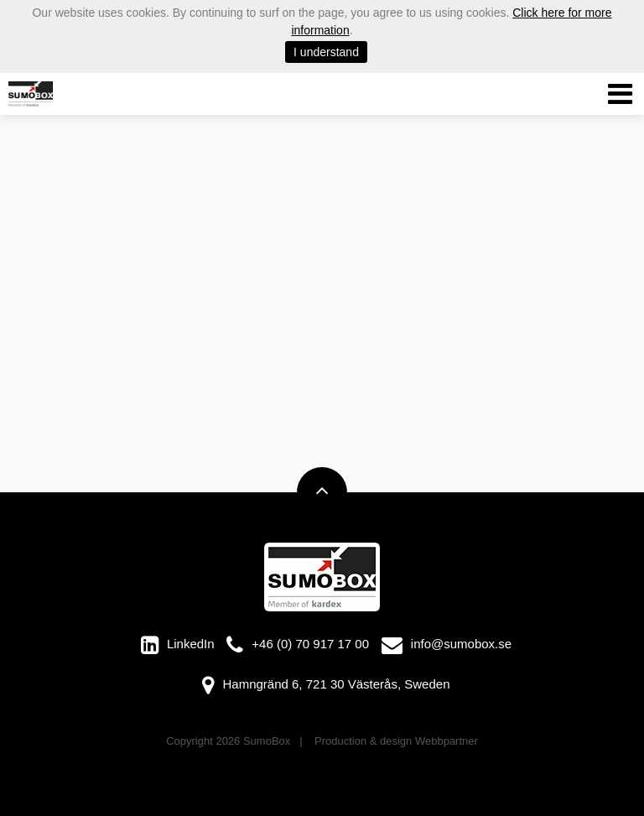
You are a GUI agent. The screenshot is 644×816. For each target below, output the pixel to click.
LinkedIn (191, 644)
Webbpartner (447, 741)
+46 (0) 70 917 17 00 (310, 644)
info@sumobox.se (461, 644)
